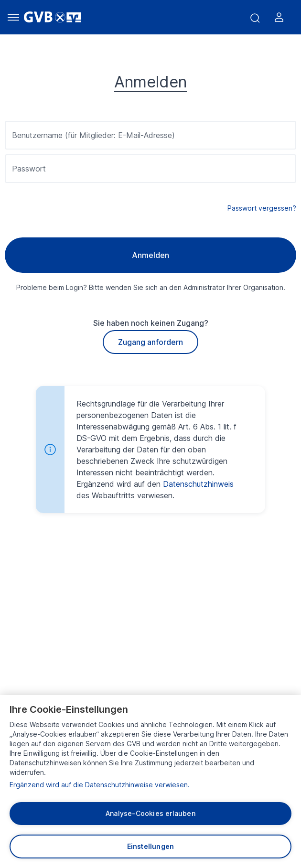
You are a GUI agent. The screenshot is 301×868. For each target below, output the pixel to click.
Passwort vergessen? (262, 208)
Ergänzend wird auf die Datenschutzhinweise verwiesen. (100, 785)
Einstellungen (151, 846)
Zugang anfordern (150, 342)
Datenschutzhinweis (198, 484)
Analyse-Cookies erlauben (150, 813)
